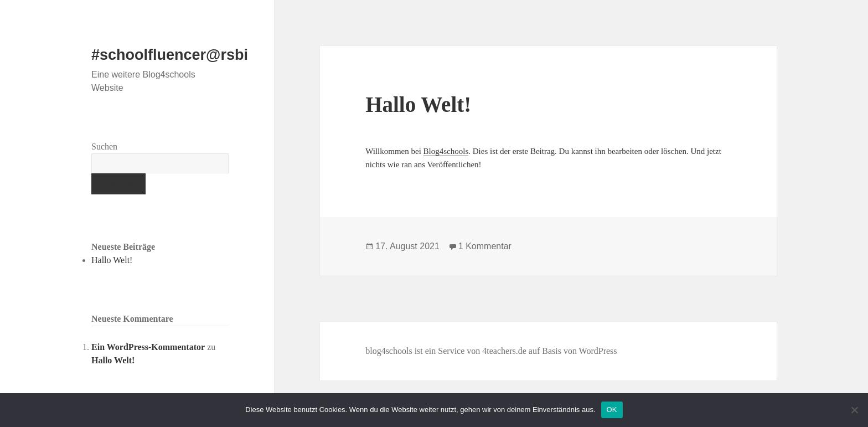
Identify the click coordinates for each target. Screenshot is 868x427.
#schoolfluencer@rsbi (170, 55)
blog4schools (389, 351)
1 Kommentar (485, 246)
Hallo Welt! (112, 260)
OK (612, 410)
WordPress (598, 351)
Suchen (104, 146)
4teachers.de (504, 351)
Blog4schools (446, 151)
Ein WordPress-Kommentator (148, 347)
